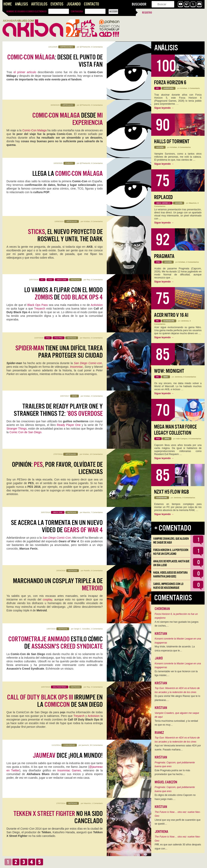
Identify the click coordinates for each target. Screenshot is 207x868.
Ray (88, 280)
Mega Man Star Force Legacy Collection (175, 430)
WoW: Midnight (169, 371)
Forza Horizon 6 (170, 83)
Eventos (57, 4)
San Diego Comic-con (88, 363)
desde (68, 119)
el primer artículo (26, 72)
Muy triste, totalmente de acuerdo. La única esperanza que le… (175, 649)
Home (8, 4)
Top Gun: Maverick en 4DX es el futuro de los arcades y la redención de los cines (177, 690)
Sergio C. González (82, 629)
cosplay (47, 599)
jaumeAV (85, 745)
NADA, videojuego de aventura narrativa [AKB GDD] (170, 575)
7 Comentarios (97, 512)
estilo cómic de (55, 643)
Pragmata (164, 256)
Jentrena (185, 321)
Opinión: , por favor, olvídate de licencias (57, 468)
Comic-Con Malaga (34, 130)
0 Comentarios (97, 47)
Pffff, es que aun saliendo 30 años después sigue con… (178, 847)
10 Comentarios (96, 454)
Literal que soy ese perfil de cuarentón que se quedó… (178, 822)
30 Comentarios (96, 745)
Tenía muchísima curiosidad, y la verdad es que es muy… (176, 723)
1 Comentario (97, 803)
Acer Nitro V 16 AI (171, 315)
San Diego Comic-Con (57, 538)
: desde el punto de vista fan (55, 61)
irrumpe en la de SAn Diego (55, 701)
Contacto (91, 4)
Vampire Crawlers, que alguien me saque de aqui (171, 541)
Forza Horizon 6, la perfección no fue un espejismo (171, 552)
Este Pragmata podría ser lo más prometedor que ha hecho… (172, 772)
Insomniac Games (69, 770)
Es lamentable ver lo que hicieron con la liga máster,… (176, 673)
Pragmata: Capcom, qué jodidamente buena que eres (175, 765)
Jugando (74, 4)
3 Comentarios (97, 396)
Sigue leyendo (164, 108)
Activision (97, 305)
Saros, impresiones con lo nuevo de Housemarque (168, 586)
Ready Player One (69, 425)
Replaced (163, 197)
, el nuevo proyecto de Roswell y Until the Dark (65, 235)
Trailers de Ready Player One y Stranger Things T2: (58, 410)
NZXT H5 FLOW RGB (172, 492)
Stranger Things (17, 429)
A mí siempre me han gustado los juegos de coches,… (177, 624)
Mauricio (86, 338)
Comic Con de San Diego (25, 432)
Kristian (87, 221)
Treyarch (40, 309)
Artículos (39, 4)
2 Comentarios (97, 629)
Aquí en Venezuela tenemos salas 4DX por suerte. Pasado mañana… (178, 748)
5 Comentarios (97, 221)
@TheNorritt (85, 47)
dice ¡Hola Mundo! (68, 755)
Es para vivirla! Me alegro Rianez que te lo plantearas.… (177, 698)
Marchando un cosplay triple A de (58, 585)
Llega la (68, 174)
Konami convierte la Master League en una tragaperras (178, 641)
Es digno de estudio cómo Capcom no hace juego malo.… (175, 797)
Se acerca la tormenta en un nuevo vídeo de (57, 526)
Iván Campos (182, 439)
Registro (147, 13)
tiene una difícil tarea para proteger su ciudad (59, 352)
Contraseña (77, 12)
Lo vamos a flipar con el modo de (63, 294)
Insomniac (76, 367)
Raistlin (87, 571)
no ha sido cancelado (58, 817)
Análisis (21, 4)
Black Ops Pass (37, 305)
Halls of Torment (172, 142)
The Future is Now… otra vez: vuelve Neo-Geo (178, 814)
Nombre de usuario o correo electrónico (26, 12)
